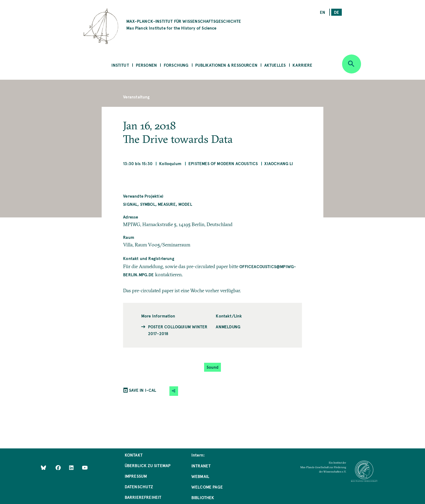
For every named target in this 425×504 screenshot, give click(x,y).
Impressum (136, 476)
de (337, 12)
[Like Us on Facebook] (59, 467)
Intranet (201, 466)
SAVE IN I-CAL (143, 390)
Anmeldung (228, 327)
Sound (213, 367)
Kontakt (134, 455)
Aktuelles (275, 65)
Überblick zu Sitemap (148, 465)
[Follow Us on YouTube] (85, 467)
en (323, 12)
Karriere (302, 65)
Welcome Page (207, 487)
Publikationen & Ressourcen (226, 65)
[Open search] (352, 64)
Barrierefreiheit (143, 497)
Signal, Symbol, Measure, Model (157, 204)
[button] (174, 391)
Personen (146, 65)
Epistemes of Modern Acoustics (223, 163)
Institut (120, 65)
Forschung (176, 65)
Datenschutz (139, 487)
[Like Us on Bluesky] (44, 467)
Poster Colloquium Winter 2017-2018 (178, 330)
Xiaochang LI (279, 163)
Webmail (200, 476)
